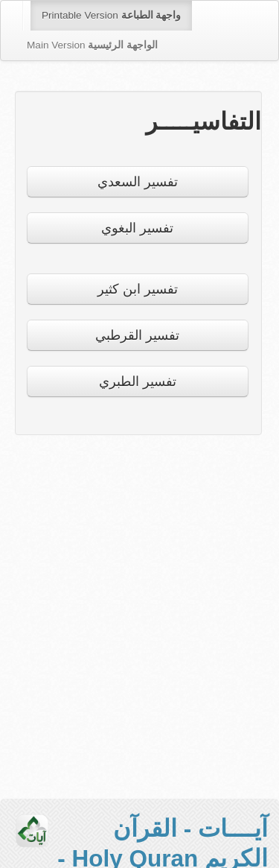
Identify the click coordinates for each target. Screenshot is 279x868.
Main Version (92, 45)
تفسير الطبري (138, 381)
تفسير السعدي (138, 182)
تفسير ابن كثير (138, 289)
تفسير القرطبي (137, 335)
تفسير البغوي (137, 228)
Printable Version (111, 15)
